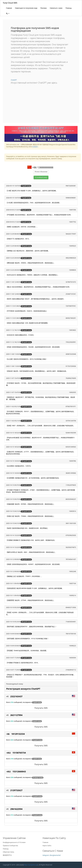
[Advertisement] (41, 102)
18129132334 (18, 734)
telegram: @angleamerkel (52, 855)
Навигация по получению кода (26, 8)
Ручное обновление (41, 172)
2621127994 (16, 715)
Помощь (69, 8)
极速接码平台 (7, 855)
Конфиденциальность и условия (14, 842)
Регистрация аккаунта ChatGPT (23, 689)
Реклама (44, 8)
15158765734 (19, 753)
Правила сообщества (10, 846)
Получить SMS (41, 708)
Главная (9, 8)
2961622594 (16, 809)
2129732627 (16, 790)
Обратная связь (8, 852)
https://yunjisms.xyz (31, 865)
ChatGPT (14, 80)
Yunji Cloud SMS (10, 3)
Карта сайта (47, 846)
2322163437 (16, 696)
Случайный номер (41, 177)
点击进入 (35, 147)
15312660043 (19, 772)
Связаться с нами (56, 8)
